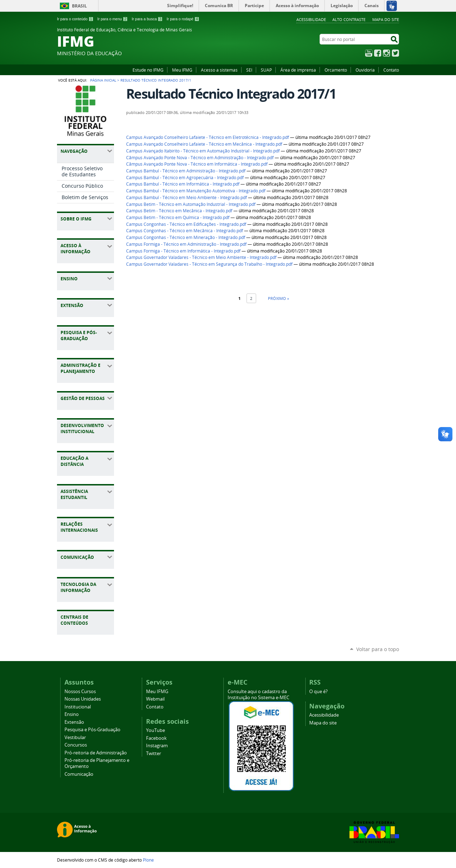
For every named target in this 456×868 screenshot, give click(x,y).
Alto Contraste (349, 19)
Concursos (76, 745)
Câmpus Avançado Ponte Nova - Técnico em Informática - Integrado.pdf (197, 164)
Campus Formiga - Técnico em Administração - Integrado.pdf (186, 244)
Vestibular (75, 737)
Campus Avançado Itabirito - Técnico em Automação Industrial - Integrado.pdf (203, 151)
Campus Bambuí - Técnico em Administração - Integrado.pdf (186, 171)
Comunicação (79, 774)
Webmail (155, 699)
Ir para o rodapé (183, 19)
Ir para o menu (112, 19)
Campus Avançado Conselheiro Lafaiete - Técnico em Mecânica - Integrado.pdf (204, 144)
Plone (148, 860)
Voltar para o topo (378, 649)
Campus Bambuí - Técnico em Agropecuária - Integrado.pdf (185, 178)
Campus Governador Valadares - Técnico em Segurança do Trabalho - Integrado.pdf (209, 264)
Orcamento (336, 70)
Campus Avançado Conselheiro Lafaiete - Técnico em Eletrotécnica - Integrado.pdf (208, 137)
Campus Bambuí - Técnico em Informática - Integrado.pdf (183, 184)
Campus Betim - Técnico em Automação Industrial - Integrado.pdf (191, 204)
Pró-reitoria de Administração (96, 753)
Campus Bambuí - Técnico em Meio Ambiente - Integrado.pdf (186, 197)
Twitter (395, 53)
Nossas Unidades (83, 699)
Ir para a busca (147, 19)
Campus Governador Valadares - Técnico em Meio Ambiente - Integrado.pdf (201, 257)
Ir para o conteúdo (75, 19)
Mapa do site (386, 19)
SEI (249, 70)
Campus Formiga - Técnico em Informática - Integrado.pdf (183, 251)
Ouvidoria (365, 70)
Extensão (74, 722)
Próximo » (278, 298)
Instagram (387, 53)
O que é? (318, 692)
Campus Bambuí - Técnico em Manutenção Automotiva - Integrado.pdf (196, 191)
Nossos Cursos (80, 692)
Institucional (78, 707)
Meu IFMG (182, 70)
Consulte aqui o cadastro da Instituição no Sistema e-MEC (258, 695)
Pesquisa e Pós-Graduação (92, 730)
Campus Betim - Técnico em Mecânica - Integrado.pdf (179, 211)
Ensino (72, 714)
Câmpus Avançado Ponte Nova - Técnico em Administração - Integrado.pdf (200, 158)
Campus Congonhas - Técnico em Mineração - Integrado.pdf (186, 237)
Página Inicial (103, 80)
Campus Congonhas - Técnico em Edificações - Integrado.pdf (186, 224)
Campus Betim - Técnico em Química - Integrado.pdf (178, 217)
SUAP (266, 70)
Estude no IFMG (148, 70)
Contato (391, 70)
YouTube (369, 53)
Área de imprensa (298, 70)
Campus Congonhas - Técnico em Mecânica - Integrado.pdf (185, 231)
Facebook (378, 53)
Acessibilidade (311, 19)
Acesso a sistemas (219, 70)
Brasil (79, 6)
